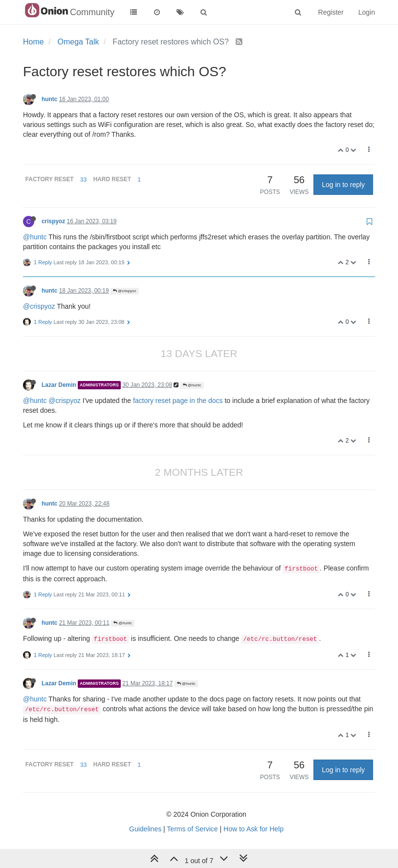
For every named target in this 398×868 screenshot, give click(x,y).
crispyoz (53, 221)
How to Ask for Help (254, 829)
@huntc (35, 237)
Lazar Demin (59, 385)
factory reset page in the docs (178, 401)
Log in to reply (343, 185)
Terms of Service (192, 829)
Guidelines (145, 829)
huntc (49, 99)
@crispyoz (125, 291)
